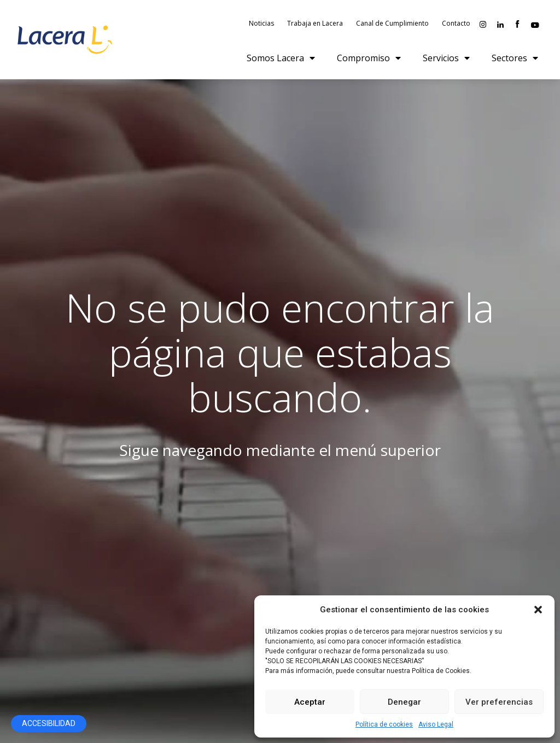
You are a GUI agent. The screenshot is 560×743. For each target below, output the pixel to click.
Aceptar (310, 702)
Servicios (446, 60)
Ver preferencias (499, 702)
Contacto (456, 24)
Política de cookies (384, 724)
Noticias (261, 24)
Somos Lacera (281, 60)
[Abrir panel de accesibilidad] (49, 724)
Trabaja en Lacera (315, 24)
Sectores (515, 60)
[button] (538, 610)
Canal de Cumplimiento (392, 24)
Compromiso (369, 60)
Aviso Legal (436, 724)
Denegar (404, 702)
